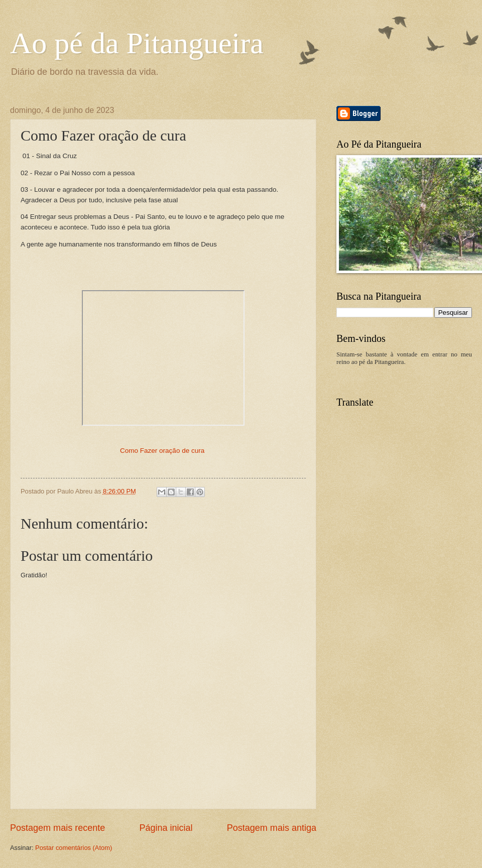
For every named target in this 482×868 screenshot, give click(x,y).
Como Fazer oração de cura (162, 451)
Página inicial (166, 828)
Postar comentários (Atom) (74, 848)
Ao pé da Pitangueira (137, 43)
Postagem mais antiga (272, 828)
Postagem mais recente (57, 828)
